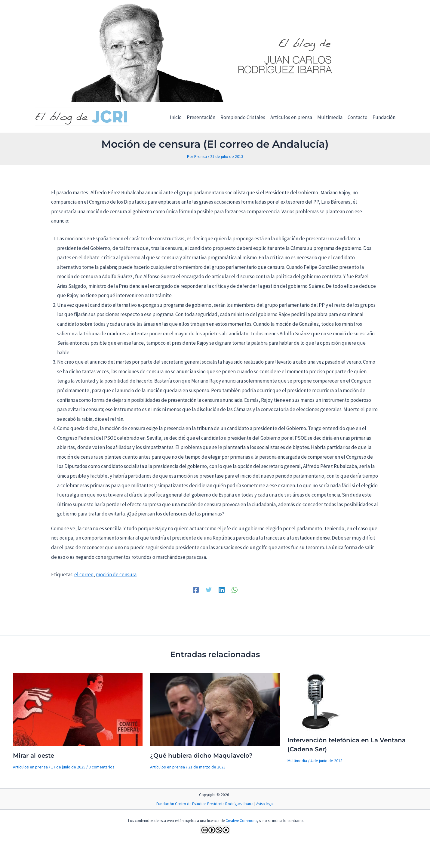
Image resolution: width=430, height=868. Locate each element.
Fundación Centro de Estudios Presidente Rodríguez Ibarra (205, 804)
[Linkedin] (222, 589)
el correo (84, 574)
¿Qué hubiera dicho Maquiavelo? (201, 756)
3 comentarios (102, 767)
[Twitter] (209, 589)
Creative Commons (241, 821)
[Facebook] (196, 589)
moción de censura (116, 574)
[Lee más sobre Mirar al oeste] (78, 709)
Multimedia (297, 761)
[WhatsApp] (235, 589)
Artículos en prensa (30, 767)
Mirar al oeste (34, 756)
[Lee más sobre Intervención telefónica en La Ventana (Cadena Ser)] (318, 701)
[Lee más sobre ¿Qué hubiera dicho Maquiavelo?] (215, 709)
